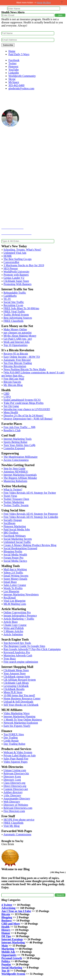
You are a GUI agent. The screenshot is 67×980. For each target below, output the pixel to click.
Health (5, 927)
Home (12, 51)
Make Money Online (15, 329)
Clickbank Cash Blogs (16, 683)
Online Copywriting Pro (17, 612)
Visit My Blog (12, 826)
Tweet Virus (10, 496)
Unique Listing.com (15, 770)
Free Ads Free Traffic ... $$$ (19, 427)
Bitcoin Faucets (12, 382)
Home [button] (40, 3)
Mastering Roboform (15, 481)
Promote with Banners (16, 275)
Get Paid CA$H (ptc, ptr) (18, 339)
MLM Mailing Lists (15, 604)
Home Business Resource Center (22, 698)
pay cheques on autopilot (18, 333)
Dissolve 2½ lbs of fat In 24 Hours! (23, 416)
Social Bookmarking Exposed (20, 548)
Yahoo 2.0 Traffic (13, 573)
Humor (6, 933)
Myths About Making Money (20, 336)
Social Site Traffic (14, 302)
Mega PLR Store (13, 692)
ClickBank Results (14, 689)
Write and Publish (14, 628)
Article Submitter (13, 634)
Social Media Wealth (15, 555)
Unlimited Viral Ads (15, 253)
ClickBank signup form (17, 677)
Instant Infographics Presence (20, 616)
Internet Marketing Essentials (20, 475)
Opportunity (9, 955)
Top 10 (5, 971)
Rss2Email (10, 598)
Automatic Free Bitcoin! (17, 360)
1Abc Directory (12, 795)
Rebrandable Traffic (15, 293)
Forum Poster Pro (13, 558)
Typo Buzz (10, 659)
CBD (6, 394)
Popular (6, 964)
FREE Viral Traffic (14, 311)
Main (5, 946)
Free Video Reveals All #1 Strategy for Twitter (30, 493)
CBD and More (11, 924)
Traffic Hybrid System (16, 315)
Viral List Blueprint (15, 601)
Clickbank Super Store (16, 281)
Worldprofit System (13, 974)
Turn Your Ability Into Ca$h (19, 445)
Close (62, 3)
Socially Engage (13, 520)
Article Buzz (10, 622)
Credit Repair (11, 741)
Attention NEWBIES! (16, 472)
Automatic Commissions (17, 834)
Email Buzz (10, 582)
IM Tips (6, 936)
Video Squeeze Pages (16, 762)
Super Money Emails (15, 579)
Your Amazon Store (14, 673)
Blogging (7, 917)
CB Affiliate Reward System (20, 680)
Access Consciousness (16, 460)
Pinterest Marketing (15, 526)
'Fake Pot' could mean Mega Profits (24, 403)
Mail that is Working (15, 569)
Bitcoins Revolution (15, 366)
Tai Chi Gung (11, 406)
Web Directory (12, 802)
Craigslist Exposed (14, 448)
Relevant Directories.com (18, 808)
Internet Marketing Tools (17, 439)
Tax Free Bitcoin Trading (18, 363)
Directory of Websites (16, 805)
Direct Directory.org (15, 786)
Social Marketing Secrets (18, 539)
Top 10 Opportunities (16, 345)
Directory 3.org (12, 780)
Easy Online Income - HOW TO (22, 357)
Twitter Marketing (14, 502)
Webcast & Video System (18, 752)
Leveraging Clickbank (16, 686)
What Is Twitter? (13, 490)
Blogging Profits (13, 551)
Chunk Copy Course (15, 625)
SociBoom (9, 523)
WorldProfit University (17, 272)
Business (7, 920)
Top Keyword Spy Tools (17, 643)
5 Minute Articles (13, 631)
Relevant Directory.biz (16, 773)
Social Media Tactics (15, 561)
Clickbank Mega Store (16, 670)
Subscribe (8, 45)
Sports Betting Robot (15, 442)
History (6, 930)
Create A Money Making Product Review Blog (30, 545)
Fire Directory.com (14, 811)
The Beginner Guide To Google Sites (24, 646)
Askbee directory (13, 792)
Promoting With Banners (17, 284)
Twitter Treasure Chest (16, 499)
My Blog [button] (47, 3)
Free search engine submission (21, 662)
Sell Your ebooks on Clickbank (21, 705)
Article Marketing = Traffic (19, 619)
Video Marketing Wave (17, 713)
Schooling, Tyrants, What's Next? (22, 250)
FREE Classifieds (13, 321)
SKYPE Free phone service (19, 820)
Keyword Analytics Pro (17, 652)
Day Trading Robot (14, 744)
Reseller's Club (12, 430)
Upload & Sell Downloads (18, 702)
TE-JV (7, 299)
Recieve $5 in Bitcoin (16, 354)
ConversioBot (11, 262)
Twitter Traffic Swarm (16, 505)
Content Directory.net (16, 789)
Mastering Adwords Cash (18, 655)
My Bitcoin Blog (13, 385)
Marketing (8, 949)
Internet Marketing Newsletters (21, 594)
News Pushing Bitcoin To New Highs (25, 369)
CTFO (7, 397)
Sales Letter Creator (15, 585)
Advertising (8, 908)
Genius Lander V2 (14, 278)
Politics (6, 961)
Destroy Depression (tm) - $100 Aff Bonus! (28, 419)
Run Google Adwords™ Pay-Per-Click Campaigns (32, 649)
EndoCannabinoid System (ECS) (22, 400)
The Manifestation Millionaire (21, 457)
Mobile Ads (8, 952)
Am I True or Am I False (16, 911)
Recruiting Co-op (13, 305)
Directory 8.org (12, 777)
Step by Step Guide (14, 468)
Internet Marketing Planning (19, 716)
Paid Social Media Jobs (17, 529)
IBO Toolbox (11, 533)
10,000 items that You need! (19, 695)
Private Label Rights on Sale (20, 755)
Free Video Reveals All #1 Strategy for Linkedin (31, 517)
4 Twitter (7, 905)
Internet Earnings (12, 939)
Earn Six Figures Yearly (17, 726)
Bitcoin (6, 914)
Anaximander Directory (17, 799)
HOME (8, 256)
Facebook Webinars (15, 536)
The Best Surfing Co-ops (18, 259)
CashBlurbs (10, 296)
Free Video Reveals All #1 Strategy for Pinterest (31, 514)
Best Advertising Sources (18, 318)
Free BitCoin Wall (14, 379)
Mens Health (11, 412)
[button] (60, 15)
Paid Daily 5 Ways (19, 54)
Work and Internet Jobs (17, 342)
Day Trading (11, 738)
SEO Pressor (11, 268)
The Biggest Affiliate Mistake (20, 478)
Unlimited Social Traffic (17, 542)
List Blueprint (11, 591)
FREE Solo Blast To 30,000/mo (21, 308)
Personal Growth (12, 958)
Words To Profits (13, 588)
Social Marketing (12, 968)
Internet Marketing (13, 942)
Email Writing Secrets (16, 576)
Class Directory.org (14, 783)
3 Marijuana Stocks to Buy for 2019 (24, 265)
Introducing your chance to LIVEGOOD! (27, 409)
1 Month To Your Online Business (23, 720)
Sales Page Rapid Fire (16, 759)
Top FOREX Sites (14, 734)
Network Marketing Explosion (21, 723)
